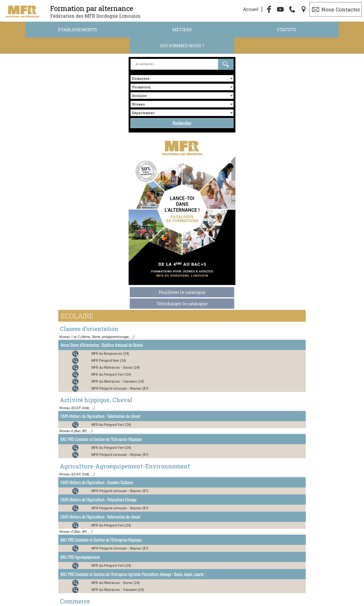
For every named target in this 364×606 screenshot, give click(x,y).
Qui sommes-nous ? (318, 30)
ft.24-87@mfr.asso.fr (225, 596)
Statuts (227, 30)
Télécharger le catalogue (58, 270)
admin (303, 603)
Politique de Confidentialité (164, 603)
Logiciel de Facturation (274, 603)
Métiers (136, 30)
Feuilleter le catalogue (58, 258)
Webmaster (220, 603)
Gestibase (242, 603)
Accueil (251, 10)
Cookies (196, 603)
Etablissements (46, 30)
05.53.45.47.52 (171, 596)
